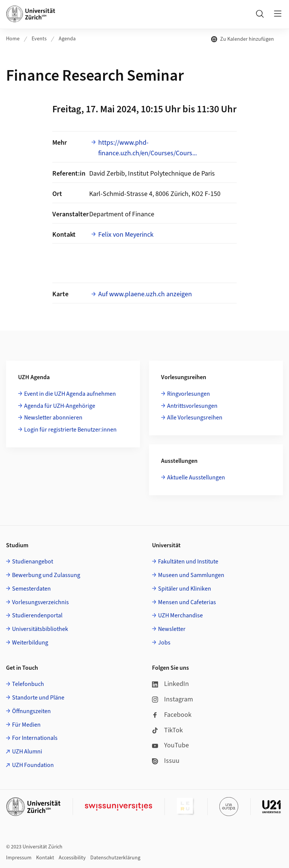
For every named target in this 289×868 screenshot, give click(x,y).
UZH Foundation (33, 765)
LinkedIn (170, 684)
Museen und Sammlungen (191, 575)
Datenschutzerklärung (115, 858)
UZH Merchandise (180, 615)
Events (39, 39)
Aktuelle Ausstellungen (196, 478)
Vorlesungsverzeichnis (40, 602)
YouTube (170, 745)
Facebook (172, 715)
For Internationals (35, 738)
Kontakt (45, 858)
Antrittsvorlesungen (192, 406)
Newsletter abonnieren (53, 418)
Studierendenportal (37, 615)
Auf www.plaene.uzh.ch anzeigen (145, 294)
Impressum (19, 858)
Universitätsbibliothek (40, 629)
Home (13, 39)
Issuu (166, 761)
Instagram (173, 699)
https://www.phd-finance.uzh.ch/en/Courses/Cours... (148, 148)
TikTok (167, 730)
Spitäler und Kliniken (185, 589)
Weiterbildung (30, 643)
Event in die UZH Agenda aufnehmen (70, 394)
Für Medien (26, 725)
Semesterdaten (31, 589)
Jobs (164, 643)
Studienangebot (33, 562)
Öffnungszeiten (31, 711)
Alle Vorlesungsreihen (195, 418)
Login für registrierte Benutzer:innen (70, 430)
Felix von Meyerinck (126, 235)
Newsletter (172, 629)
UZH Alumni (27, 752)
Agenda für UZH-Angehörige (60, 406)
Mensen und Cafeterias (187, 602)
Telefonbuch (28, 684)
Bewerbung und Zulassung (46, 575)
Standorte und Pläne (38, 698)
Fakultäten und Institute (188, 562)
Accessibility (72, 858)
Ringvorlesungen (189, 394)
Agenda (67, 39)
